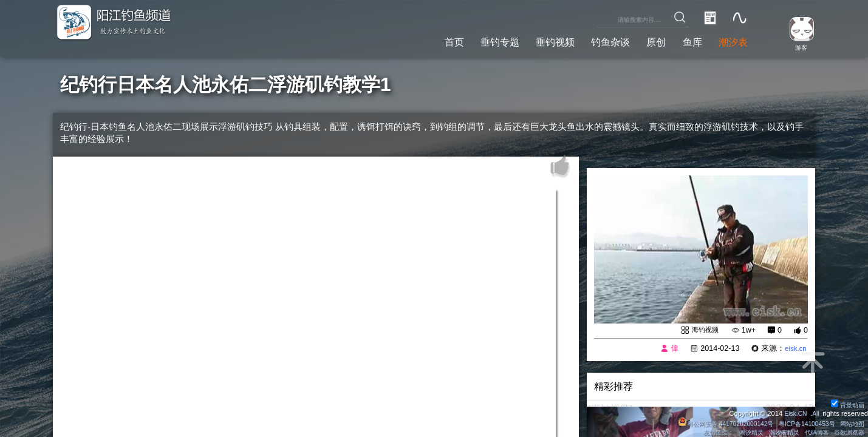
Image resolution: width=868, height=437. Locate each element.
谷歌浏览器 (848, 432)
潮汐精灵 (740, 432)
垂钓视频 (533, 41)
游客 (797, 47)
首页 (421, 41)
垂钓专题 (471, 41)
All (815, 413)
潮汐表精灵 (776, 432)
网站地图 (851, 423)
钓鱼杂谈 (595, 41)
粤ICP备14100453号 (801, 423)
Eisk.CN (793, 413)
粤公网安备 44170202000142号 (713, 423)
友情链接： (704, 432)
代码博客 (812, 432)
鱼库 (685, 41)
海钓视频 (702, 330)
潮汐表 (730, 41)
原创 (646, 41)
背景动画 (846, 404)
